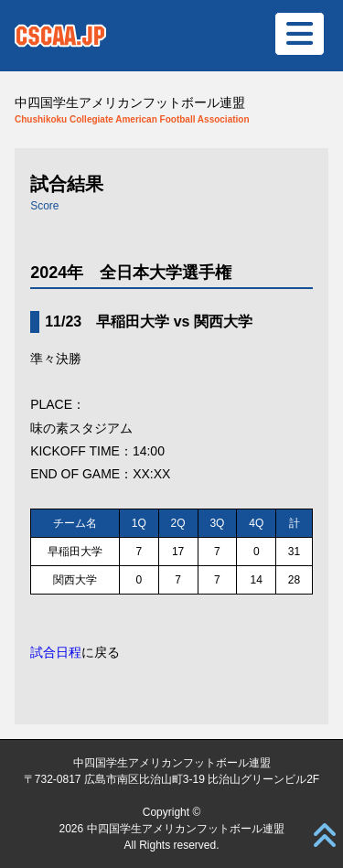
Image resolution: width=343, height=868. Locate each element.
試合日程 (56, 652)
